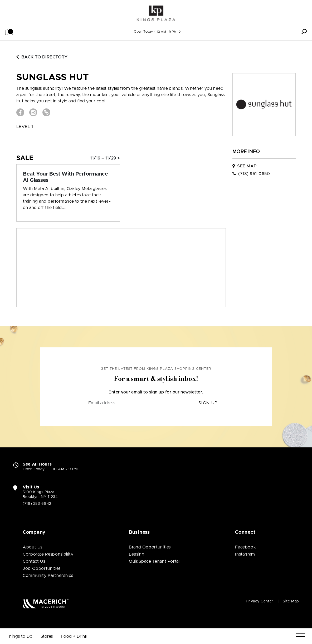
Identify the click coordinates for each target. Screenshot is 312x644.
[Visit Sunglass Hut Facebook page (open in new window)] (20, 112)
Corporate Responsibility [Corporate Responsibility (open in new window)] (48, 554)
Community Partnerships (48, 576)
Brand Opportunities (150, 547)
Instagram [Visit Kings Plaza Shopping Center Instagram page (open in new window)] (245, 554)
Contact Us (34, 561)
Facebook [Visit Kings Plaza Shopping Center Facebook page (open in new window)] (245, 547)
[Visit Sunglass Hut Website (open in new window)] (46, 112)
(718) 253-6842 (37, 504)
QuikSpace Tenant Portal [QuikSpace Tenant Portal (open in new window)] (154, 561)
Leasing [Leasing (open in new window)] (137, 554)
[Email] (137, 403)
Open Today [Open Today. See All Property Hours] (34, 469)
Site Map (291, 601)
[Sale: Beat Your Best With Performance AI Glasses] (68, 177)
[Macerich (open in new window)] (46, 603)
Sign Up (208, 403)
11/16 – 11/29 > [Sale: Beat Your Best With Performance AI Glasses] (105, 158)
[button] (9, 32)
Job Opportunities (42, 568)
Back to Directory (42, 57)
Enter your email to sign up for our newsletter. (156, 392)
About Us (33, 547)
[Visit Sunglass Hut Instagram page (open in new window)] (33, 112)
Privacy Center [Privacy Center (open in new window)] (260, 601)
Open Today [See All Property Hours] (143, 32)
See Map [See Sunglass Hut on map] (247, 166)
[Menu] (301, 636)
